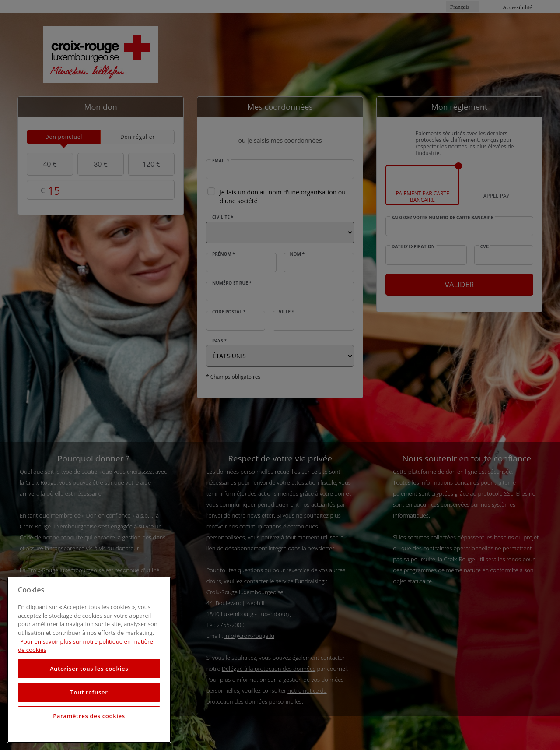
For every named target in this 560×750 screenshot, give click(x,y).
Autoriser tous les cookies (89, 669)
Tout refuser (89, 692)
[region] (89, 660)
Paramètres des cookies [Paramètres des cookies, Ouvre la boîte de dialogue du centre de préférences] (89, 716)
